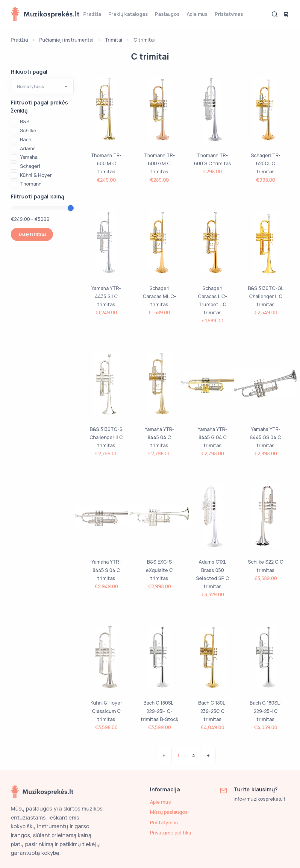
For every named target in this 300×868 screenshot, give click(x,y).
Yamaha (29, 157)
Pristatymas (229, 14)
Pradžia (92, 14)
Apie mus (197, 14)
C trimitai (144, 40)
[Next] (208, 755)
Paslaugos (167, 14)
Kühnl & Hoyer (36, 175)
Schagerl (30, 166)
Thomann (31, 184)
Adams (28, 148)
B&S (25, 122)
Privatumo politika (171, 833)
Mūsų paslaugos (169, 812)
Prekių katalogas (128, 14)
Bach (26, 139)
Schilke (28, 130)
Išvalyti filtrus (32, 234)
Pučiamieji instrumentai (66, 40)
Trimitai (113, 40)
